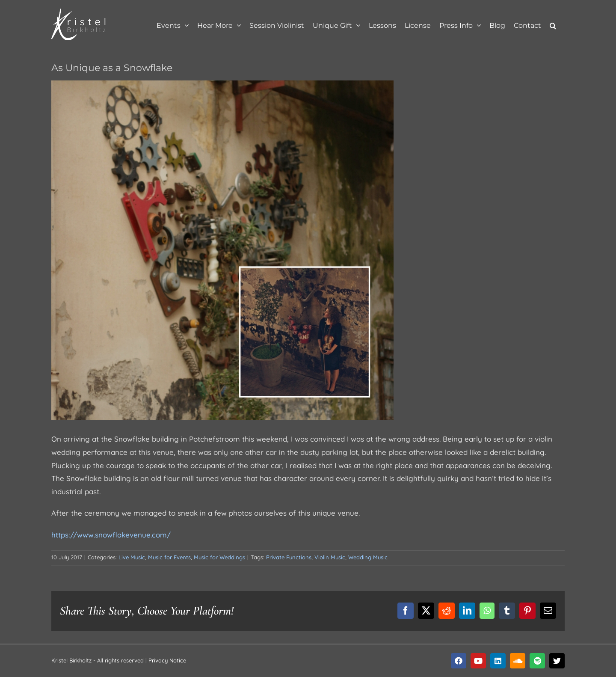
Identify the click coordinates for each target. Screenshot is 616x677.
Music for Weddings (219, 557)
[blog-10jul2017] (222, 250)
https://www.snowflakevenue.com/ (111, 535)
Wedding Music (368, 557)
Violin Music (330, 557)
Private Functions (289, 557)
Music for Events (169, 557)
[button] (553, 25)
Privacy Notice (167, 660)
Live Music (132, 557)
